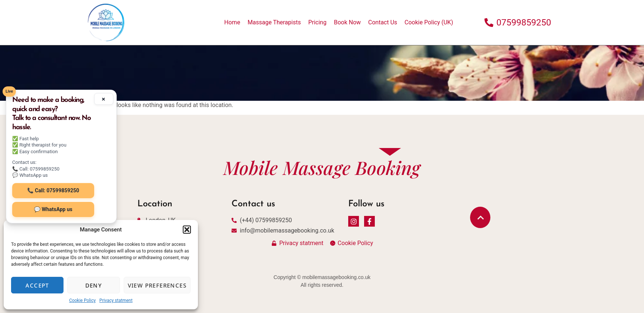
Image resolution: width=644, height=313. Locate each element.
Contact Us (383, 22)
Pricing (318, 22)
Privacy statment (116, 300)
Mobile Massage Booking (322, 167)
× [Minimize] (104, 99)
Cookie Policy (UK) (429, 22)
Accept (37, 285)
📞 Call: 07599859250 (53, 190)
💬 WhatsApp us (53, 209)
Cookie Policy (82, 300)
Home (232, 22)
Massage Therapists (274, 22)
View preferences (157, 285)
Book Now (347, 22)
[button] (187, 230)
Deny (94, 285)
